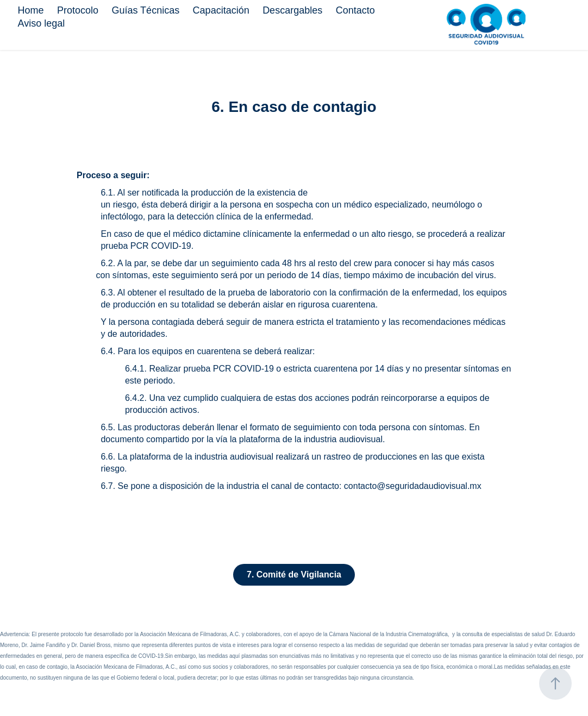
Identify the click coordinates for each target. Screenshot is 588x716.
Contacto (355, 10)
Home (30, 10)
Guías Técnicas (145, 10)
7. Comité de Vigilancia (294, 574)
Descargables (292, 10)
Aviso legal (41, 23)
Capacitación (221, 10)
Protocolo (78, 10)
